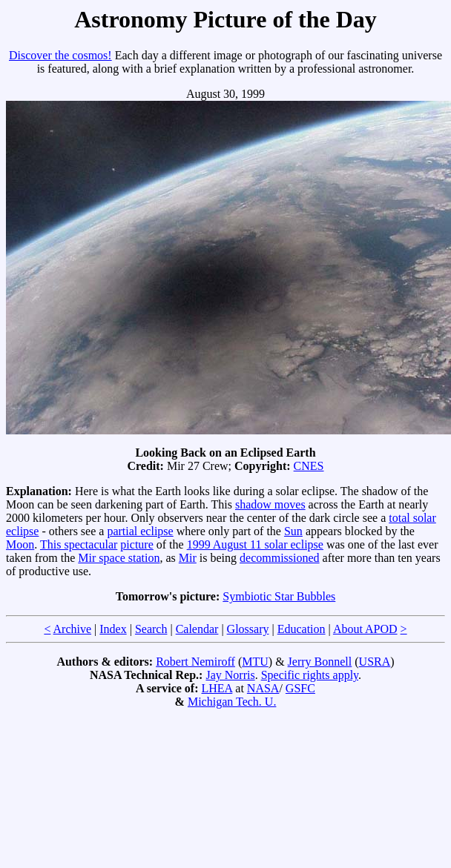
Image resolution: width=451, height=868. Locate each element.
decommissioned (280, 558)
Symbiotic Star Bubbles (279, 596)
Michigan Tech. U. (232, 702)
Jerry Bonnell (320, 662)
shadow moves (270, 504)
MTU (255, 662)
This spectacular (79, 544)
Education (302, 629)
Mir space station (119, 558)
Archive (73, 629)
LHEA (217, 688)
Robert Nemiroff (195, 662)
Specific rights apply (310, 675)
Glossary (248, 629)
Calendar (197, 629)
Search (151, 629)
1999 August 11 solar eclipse (255, 544)
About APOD (365, 629)
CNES (309, 466)
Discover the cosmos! (60, 55)
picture (136, 544)
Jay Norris (230, 675)
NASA (263, 688)
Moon (20, 544)
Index (113, 629)
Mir (188, 558)
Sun (293, 531)
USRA (375, 662)
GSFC (300, 688)
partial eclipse (140, 531)
